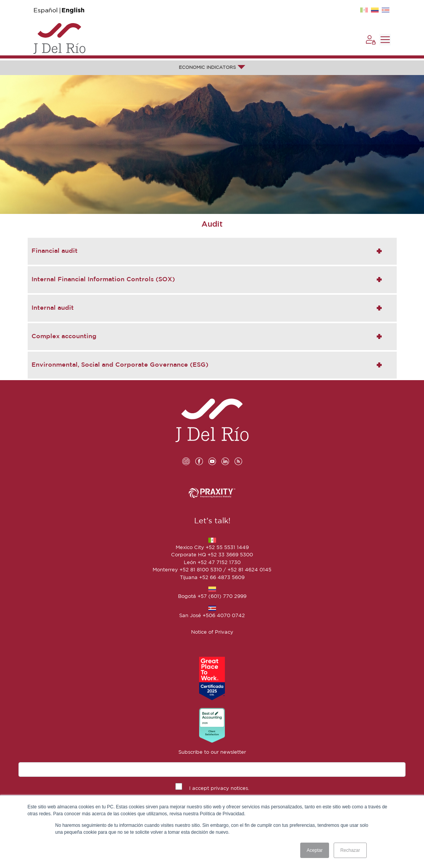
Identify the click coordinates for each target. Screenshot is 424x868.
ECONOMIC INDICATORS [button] (212, 68)
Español (46, 11)
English (73, 11)
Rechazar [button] (350, 850)
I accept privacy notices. (219, 789)
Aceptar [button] (315, 850)
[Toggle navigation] (385, 40)
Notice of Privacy (212, 632)
